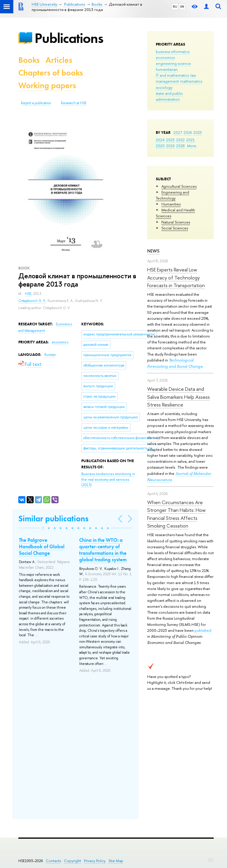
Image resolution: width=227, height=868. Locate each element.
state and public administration (169, 96)
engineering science (173, 63)
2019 (170, 146)
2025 (198, 132)
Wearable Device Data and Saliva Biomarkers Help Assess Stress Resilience (179, 397)
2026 (188, 132)
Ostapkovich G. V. (32, 301)
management (167, 81)
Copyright (72, 861)
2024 (160, 140)
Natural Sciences (176, 222)
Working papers (47, 85)
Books (29, 60)
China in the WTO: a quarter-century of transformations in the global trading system (103, 550)
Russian (50, 355)
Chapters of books (51, 73)
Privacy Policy (95, 861)
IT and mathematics (172, 75)
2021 (190, 140)
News (153, 251)
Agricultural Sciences (179, 186)
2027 (178, 132)
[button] (43, 528)
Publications (69, 38)
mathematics (191, 81)
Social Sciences (175, 228)
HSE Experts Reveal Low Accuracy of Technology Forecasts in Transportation (176, 277)
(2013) (108, 479)
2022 (180, 140)
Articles (59, 60)
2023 (170, 140)
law (193, 75)
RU (175, 7)
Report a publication (36, 103)
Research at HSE (74, 103)
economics (165, 57)
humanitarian (167, 69)
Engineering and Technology (172, 195)
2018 (180, 146)
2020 (160, 146)
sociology (164, 87)
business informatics (173, 52)
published (203, 630)
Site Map (116, 861)
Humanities (171, 204)
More (192, 146)
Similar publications (53, 519)
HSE (28, 294)
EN (182, 7)
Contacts (53, 861)
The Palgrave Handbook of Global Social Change (42, 546)
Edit (211, 859)
